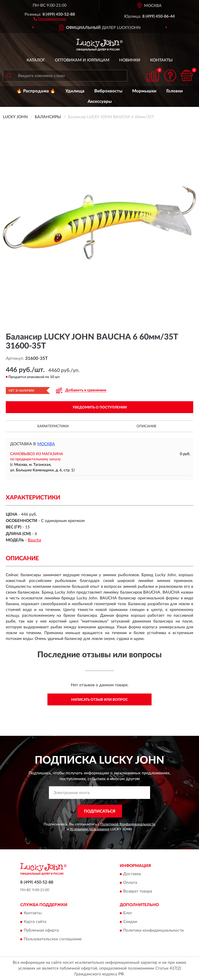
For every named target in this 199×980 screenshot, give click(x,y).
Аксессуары (100, 102)
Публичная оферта (41, 931)
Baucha (34, 540)
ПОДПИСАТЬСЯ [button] (100, 811)
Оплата (130, 883)
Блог (128, 913)
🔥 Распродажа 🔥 (36, 91)
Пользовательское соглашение (53, 939)
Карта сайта (35, 922)
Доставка (132, 874)
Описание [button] (147, 426)
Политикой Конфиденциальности (128, 824)
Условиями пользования (90, 829)
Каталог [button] (36, 60)
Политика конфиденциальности (153, 931)
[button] (50, 19)
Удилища (75, 91)
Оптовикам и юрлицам (82, 60)
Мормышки (144, 91)
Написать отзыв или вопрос (99, 700)
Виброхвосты (108, 91)
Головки (175, 91)
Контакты (161, 60)
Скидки (130, 922)
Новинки (130, 60)
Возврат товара (138, 891)
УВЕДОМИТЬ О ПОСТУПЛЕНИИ (100, 407)
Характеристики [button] (53, 426)
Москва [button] (46, 444)
